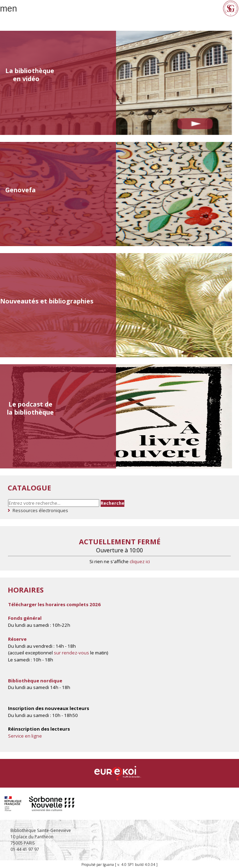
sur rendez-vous (71, 653)
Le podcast (26, 404)
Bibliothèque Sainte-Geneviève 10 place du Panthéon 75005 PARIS (41, 837)
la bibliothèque (30, 412)
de (49, 404)
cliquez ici (140, 561)
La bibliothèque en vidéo (30, 75)
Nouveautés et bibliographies (47, 301)
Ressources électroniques (40, 510)
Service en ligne (25, 736)
